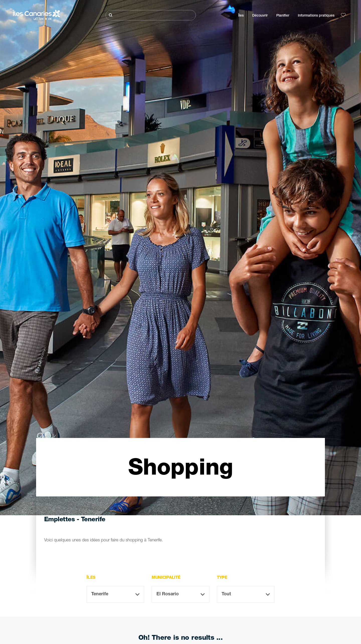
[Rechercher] (151, 15)
